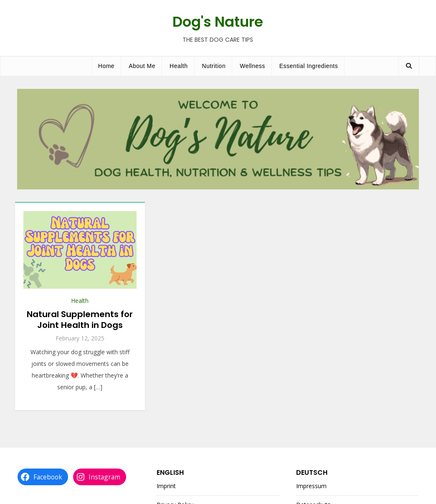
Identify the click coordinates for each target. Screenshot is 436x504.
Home (106, 66)
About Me (142, 66)
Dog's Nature (218, 22)
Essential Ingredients (309, 66)
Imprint (166, 486)
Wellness (252, 66)
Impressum (311, 486)
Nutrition (214, 66)
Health (179, 66)
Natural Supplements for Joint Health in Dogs (80, 320)
